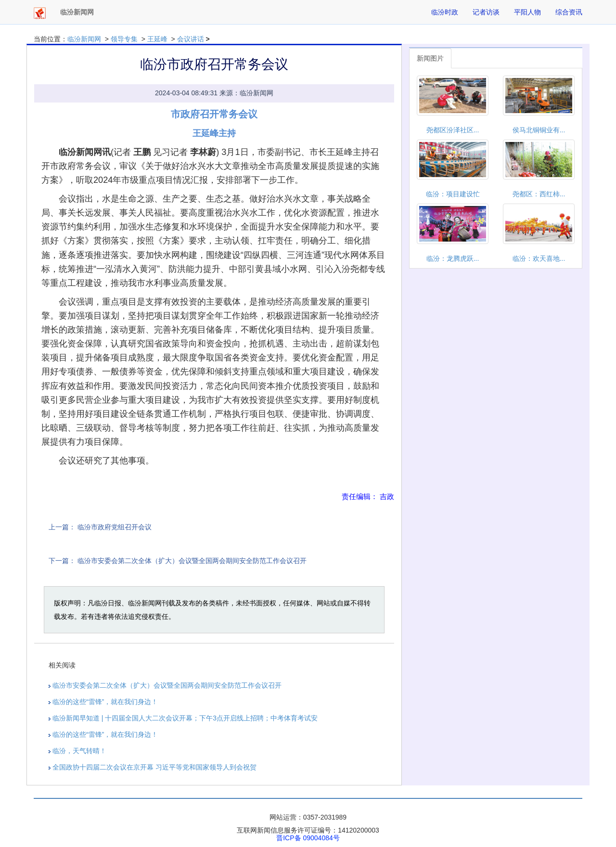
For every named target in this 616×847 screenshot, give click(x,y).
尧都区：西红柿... (539, 194)
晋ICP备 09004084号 (308, 838)
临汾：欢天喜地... (539, 258)
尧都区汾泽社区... (453, 130)
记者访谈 (486, 12)
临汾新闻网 (84, 39)
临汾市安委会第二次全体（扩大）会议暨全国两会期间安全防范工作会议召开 (192, 561)
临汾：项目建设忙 (453, 194)
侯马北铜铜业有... (539, 130)
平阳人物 (527, 12)
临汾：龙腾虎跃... (453, 258)
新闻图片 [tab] (430, 58)
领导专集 (124, 39)
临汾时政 (445, 12)
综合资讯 (569, 12)
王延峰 (157, 39)
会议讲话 (191, 39)
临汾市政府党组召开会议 (115, 527)
